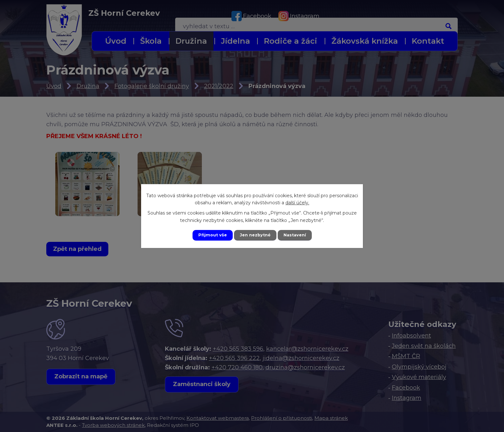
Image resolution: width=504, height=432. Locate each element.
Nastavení (298, 235)
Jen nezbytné (255, 235)
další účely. (297, 202)
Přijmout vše (210, 235)
